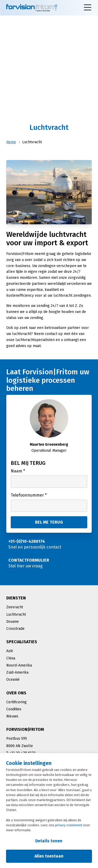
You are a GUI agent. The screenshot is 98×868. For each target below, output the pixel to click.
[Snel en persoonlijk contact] (49, 544)
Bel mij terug (28, 463)
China (11, 658)
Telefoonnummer (29, 495)
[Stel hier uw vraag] (49, 563)
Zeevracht (15, 607)
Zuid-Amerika (17, 672)
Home (11, 142)
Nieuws (12, 716)
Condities (14, 709)
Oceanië (13, 680)
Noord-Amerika (19, 665)
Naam (18, 471)
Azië (10, 651)
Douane (13, 622)
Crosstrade (15, 629)
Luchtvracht (16, 614)
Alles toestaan (49, 856)
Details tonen (49, 841)
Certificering (16, 702)
